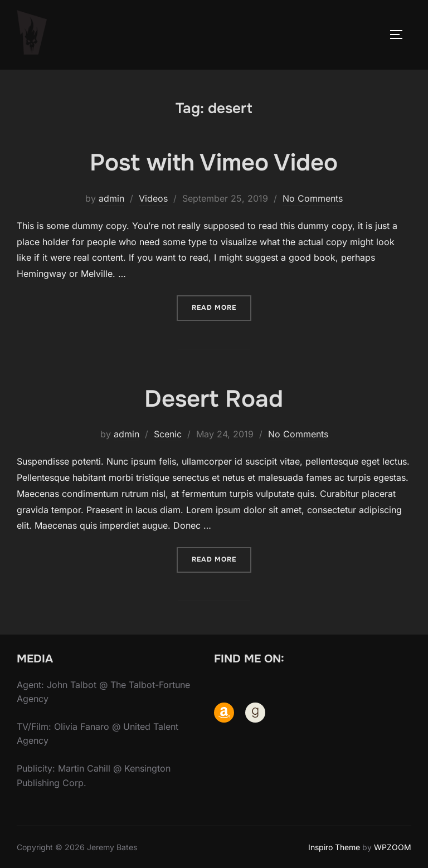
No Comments (313, 198)
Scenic (168, 434)
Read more (222, 307)
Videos (153, 198)
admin (111, 198)
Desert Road (214, 399)
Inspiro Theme (334, 847)
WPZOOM (393, 847)
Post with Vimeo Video (214, 163)
